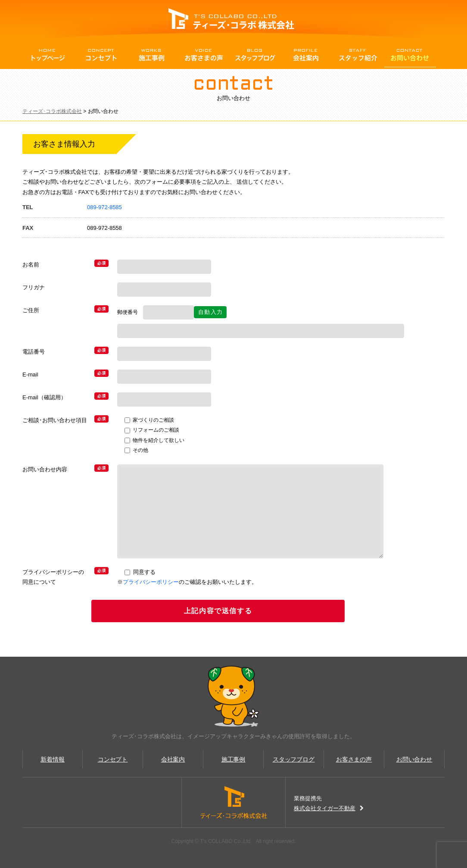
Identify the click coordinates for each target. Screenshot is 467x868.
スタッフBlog (255, 55)
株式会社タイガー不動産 (329, 808)
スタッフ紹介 (358, 55)
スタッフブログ (294, 759)
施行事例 (152, 55)
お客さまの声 (203, 55)
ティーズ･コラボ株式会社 (52, 111)
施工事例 (233, 759)
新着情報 (53, 759)
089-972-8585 (104, 207)
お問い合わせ (410, 55)
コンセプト (100, 55)
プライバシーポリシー (151, 582)
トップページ (48, 55)
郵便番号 (130, 312)
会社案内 (307, 55)
